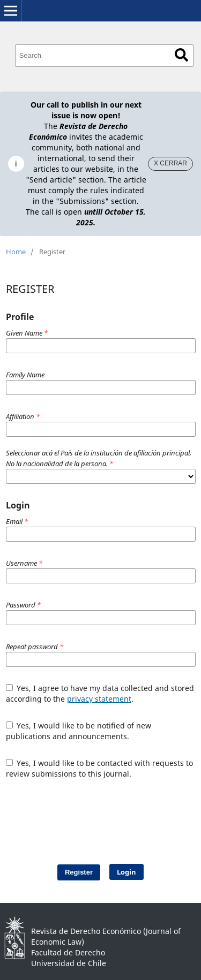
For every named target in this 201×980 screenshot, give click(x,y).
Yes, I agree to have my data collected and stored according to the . (100, 693)
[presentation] (103, 816)
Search (181, 55)
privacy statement (99, 699)
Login (126, 872)
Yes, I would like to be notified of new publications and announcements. (79, 731)
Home (16, 252)
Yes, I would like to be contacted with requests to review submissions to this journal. (100, 768)
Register (79, 872)
